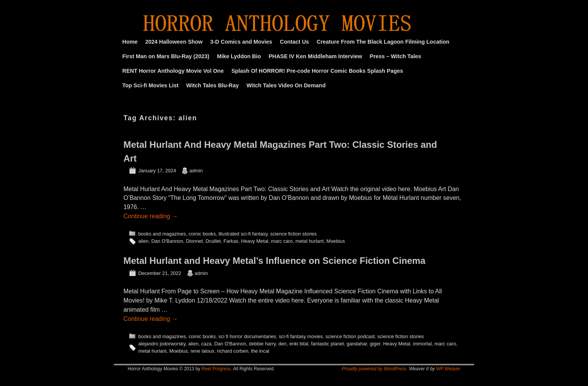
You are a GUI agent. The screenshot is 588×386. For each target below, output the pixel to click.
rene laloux (202, 351)
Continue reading (151, 216)
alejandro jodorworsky (162, 344)
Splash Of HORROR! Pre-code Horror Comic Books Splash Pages (317, 71)
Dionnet (194, 241)
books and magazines (162, 234)
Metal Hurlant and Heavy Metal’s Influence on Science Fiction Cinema (274, 261)
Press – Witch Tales (396, 56)
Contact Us (294, 42)
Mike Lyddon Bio (239, 56)
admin (196, 171)
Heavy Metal (255, 241)
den (282, 344)
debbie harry (262, 344)
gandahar (357, 344)
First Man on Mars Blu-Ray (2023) (166, 56)
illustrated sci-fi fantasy (243, 234)
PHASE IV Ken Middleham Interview (315, 56)
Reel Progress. (217, 369)
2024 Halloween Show (174, 42)
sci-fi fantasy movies (301, 336)
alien (144, 241)
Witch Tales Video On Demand (286, 85)
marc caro (282, 241)
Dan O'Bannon (167, 241)
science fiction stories (293, 234)
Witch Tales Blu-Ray (213, 85)
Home (130, 42)
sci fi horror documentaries (247, 336)
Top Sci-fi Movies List (150, 85)
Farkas (231, 241)
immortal (422, 344)
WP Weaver (448, 369)
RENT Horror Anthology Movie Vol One (173, 71)
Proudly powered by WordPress (374, 369)
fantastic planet (327, 344)
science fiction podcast (350, 336)
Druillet (213, 241)
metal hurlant (310, 241)
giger (375, 344)
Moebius (336, 241)
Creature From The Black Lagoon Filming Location (383, 42)
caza (206, 344)
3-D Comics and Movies (241, 42)
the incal (260, 351)
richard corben (233, 351)
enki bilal (299, 344)
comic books (202, 234)
